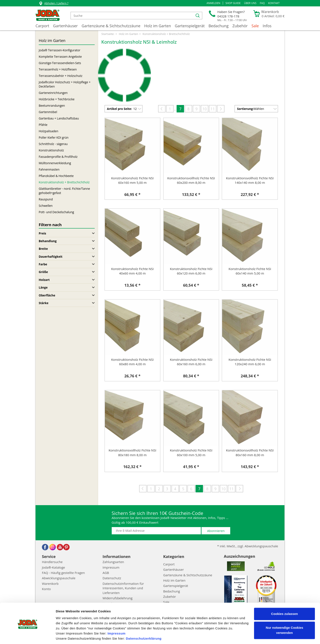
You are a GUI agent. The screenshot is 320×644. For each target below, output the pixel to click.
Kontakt (274, 3)
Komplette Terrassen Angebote (60, 57)
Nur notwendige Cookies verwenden (284, 616)
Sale (255, 26)
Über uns (250, 3)
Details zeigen (66, 636)
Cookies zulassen (284, 599)
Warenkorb (50, 584)
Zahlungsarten (113, 562)
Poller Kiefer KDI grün (54, 137)
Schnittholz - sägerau (53, 144)
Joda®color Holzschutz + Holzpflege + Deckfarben (65, 84)
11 (213, 109)
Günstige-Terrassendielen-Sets (60, 63)
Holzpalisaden (49, 131)
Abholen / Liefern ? (54, 4)
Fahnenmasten (49, 169)
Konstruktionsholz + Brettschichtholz (64, 182)
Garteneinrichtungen (53, 93)
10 (205, 109)
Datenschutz (112, 578)
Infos (267, 26)
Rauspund (46, 199)
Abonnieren (216, 531)
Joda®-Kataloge (53, 567)
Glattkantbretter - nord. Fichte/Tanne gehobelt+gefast (64, 191)
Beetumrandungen (52, 106)
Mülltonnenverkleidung (55, 163)
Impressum (116, 619)
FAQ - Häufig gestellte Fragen (63, 573)
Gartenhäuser (65, 26)
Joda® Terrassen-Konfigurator (60, 50)
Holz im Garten (158, 26)
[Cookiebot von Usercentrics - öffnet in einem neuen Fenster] (28, 636)
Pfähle (43, 125)
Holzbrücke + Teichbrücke (57, 99)
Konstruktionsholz (51, 150)
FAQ (262, 3)
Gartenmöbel (48, 112)
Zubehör (240, 26)
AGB (106, 573)
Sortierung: (245, 109)
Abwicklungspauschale (59, 578)
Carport (42, 26)
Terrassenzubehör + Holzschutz (61, 76)
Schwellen (46, 206)
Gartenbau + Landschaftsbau (59, 118)
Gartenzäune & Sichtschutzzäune (111, 26)
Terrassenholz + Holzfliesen (58, 69)
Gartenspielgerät (190, 26)
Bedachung (219, 26)
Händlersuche (52, 562)
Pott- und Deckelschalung (56, 212)
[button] (214, 3)
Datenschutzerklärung (144, 624)
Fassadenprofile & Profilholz (58, 157)
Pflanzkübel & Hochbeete (56, 176)
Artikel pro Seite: (119, 109)
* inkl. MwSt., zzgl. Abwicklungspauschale (248, 546)
